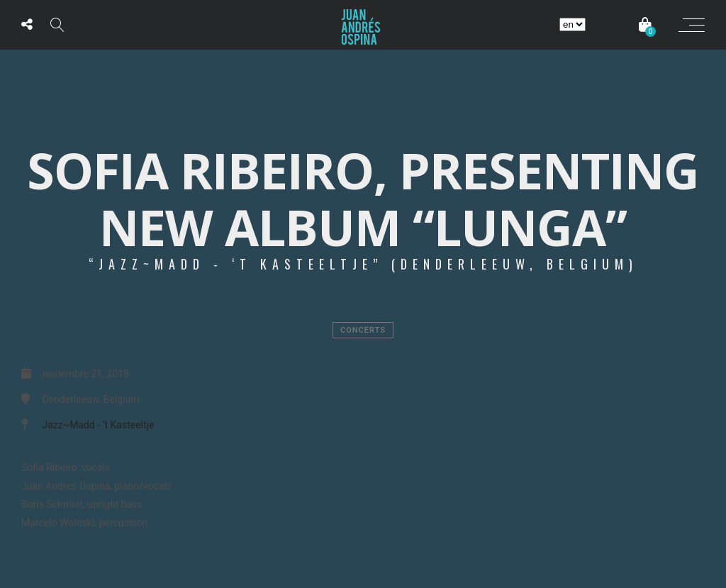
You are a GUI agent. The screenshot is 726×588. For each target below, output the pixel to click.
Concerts (363, 330)
